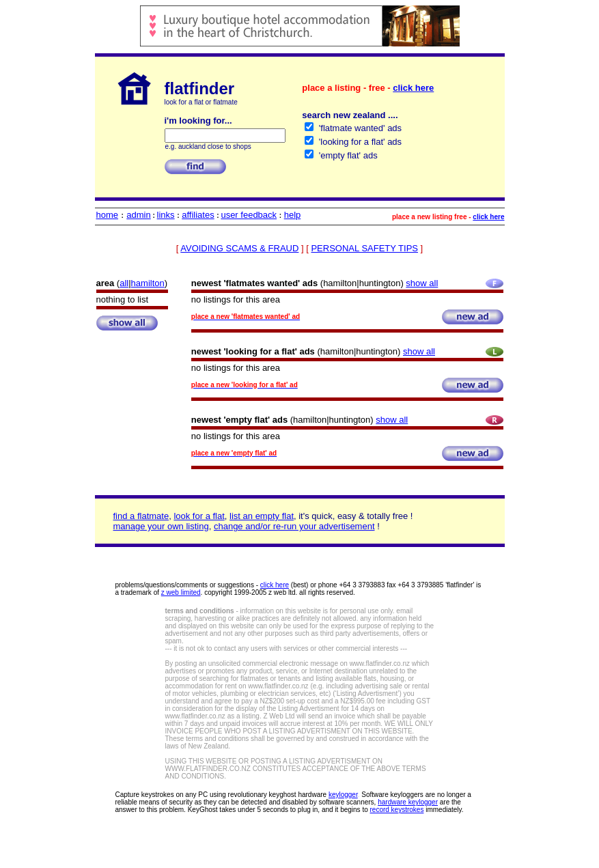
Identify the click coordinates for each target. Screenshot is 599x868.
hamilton (148, 283)
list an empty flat (262, 516)
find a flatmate (141, 516)
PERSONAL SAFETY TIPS (364, 248)
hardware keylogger (408, 802)
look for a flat (199, 516)
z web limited (181, 592)
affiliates (198, 215)
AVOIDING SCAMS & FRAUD (239, 248)
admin (138, 215)
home (108, 215)
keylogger (343, 795)
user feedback (249, 215)
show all (422, 283)
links (166, 215)
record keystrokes (397, 810)
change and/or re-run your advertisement (294, 526)
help (293, 215)
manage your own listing (161, 526)
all (124, 283)
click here (413, 88)
